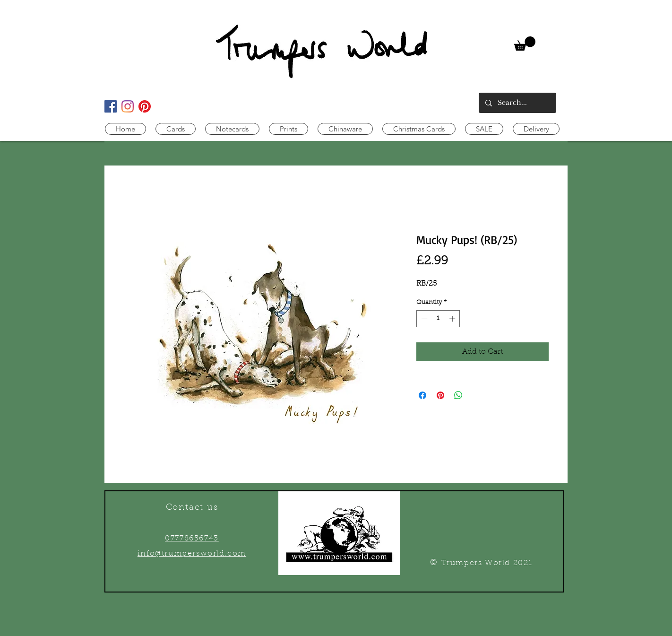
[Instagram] (128, 106)
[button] (176, 129)
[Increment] (453, 319)
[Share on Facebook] (422, 395)
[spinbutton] (438, 319)
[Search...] (517, 103)
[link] (525, 44)
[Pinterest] (145, 106)
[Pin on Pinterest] (440, 395)
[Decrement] (423, 319)
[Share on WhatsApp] (458, 395)
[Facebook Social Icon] (111, 106)
